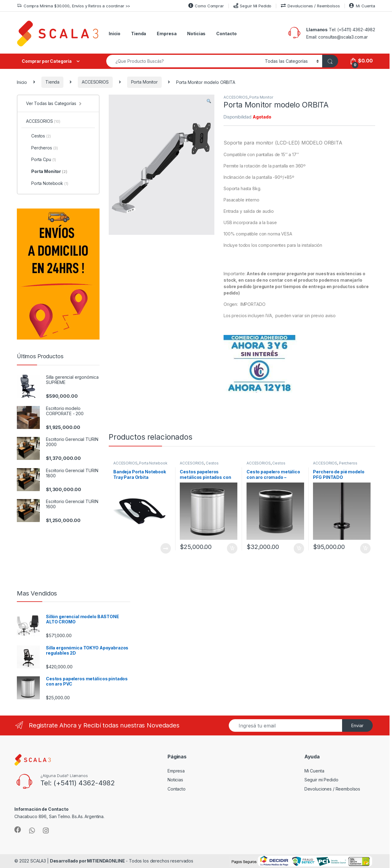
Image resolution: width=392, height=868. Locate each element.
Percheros (348, 463)
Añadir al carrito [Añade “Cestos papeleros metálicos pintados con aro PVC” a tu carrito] (232, 548)
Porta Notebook (153, 463)
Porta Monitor (144, 82)
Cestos (212, 463)
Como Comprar (206, 6)
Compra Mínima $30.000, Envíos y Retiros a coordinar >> (73, 6)
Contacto (226, 34)
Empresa (167, 34)
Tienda (139, 34)
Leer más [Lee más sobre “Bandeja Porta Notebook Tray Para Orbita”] (166, 548)
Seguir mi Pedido (321, 780)
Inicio (115, 34)
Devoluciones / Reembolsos (310, 6)
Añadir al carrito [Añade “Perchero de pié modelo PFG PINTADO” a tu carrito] (365, 548)
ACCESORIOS (95, 82)
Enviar (357, 725)
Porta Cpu (41, 159)
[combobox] (184, 61)
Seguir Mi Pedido (253, 6)
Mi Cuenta (362, 6)
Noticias (196, 34)
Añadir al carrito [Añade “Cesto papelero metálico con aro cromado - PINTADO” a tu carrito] (299, 548)
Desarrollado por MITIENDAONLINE (87, 861)
